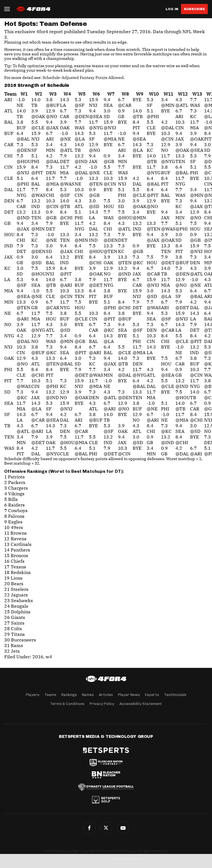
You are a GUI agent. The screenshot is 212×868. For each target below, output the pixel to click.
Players (33, 695)
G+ (123, 828)
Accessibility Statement (141, 704)
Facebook (89, 828)
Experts (152, 695)
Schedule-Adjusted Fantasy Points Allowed (83, 78)
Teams (50, 695)
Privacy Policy (102, 704)
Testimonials (175, 695)
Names (88, 695)
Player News (129, 695)
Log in (172, 9)
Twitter (106, 828)
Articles (106, 695)
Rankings (69, 695)
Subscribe (194, 9)
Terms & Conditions (67, 704)
